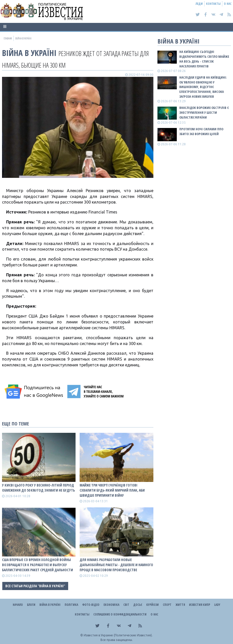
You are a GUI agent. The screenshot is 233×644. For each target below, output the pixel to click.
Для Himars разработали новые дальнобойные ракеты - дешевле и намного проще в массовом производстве (116, 565)
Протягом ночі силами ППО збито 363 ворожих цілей (201, 131)
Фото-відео (91, 605)
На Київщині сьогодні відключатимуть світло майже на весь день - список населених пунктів (204, 59)
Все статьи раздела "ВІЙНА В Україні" (35, 586)
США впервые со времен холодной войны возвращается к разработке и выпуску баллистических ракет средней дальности (38, 565)
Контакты (213, 4)
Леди (199, 4)
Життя (180, 605)
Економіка (111, 605)
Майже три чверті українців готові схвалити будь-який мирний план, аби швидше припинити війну (112, 490)
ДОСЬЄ (138, 605)
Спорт (167, 605)
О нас (228, 4)
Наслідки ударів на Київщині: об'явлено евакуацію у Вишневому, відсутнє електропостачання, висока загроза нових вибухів (203, 87)
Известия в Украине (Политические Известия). (118, 635)
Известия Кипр (200, 605)
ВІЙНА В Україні (29, 53)
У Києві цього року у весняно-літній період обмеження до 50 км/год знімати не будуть (38, 488)
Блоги (31, 605)
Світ (126, 605)
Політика (71, 605)
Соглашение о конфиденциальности (120, 614)
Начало (18, 605)
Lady (217, 605)
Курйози (152, 605)
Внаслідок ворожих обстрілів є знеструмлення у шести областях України (204, 112)
